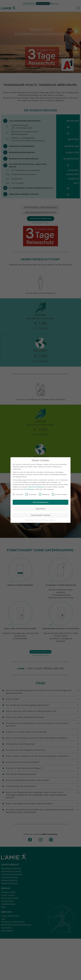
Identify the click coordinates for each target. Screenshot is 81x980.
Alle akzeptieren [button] (41, 502)
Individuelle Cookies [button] (41, 515)
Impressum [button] (53, 520)
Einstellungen (29, 489)
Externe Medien (59, 494)
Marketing (44, 494)
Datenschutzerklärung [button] (42, 520)
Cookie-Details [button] (29, 520)
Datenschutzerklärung (36, 487)
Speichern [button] (41, 509)
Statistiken (31, 494)
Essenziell (18, 494)
